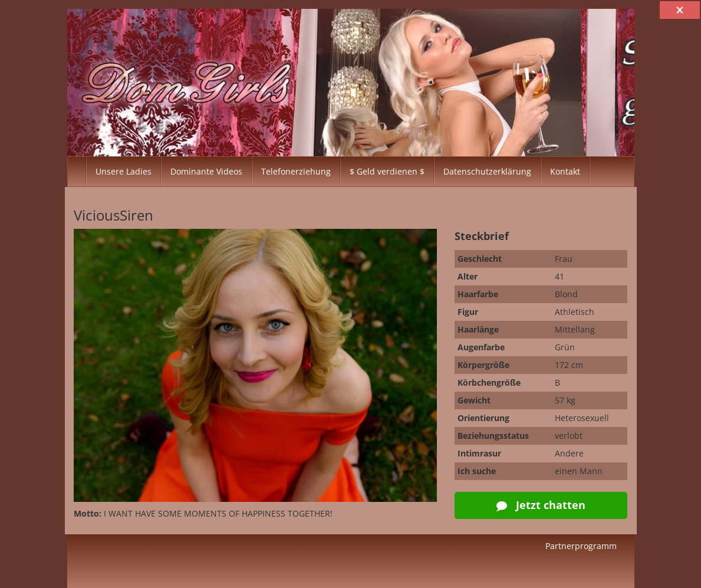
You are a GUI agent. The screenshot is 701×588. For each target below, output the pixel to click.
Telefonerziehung (296, 171)
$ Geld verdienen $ (387, 171)
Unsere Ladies (124, 171)
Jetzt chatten (541, 505)
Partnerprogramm (581, 546)
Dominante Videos (206, 171)
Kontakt (565, 171)
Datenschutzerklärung (487, 171)
